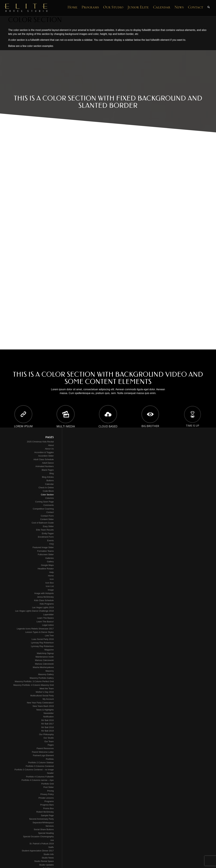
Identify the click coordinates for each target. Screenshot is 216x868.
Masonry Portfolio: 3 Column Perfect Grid (34, 681)
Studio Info (49, 854)
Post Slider (49, 787)
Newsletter (49, 713)
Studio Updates (46, 865)
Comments (49, 505)
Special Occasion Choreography (38, 837)
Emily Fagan (48, 533)
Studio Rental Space (44, 861)
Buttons (50, 480)
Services (50, 826)
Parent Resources (45, 748)
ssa (52, 840)
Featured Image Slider (43, 547)
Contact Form (47, 516)
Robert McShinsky (45, 812)
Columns (49, 498)
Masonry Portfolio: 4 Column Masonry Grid (34, 685)
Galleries (49, 558)
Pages (51, 745)
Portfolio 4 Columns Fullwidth (40, 777)
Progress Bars (47, 805)
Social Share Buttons (44, 829)
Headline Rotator (46, 569)
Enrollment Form (46, 537)
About (51, 445)
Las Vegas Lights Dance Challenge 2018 (34, 611)
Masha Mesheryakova (43, 667)
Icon (52, 579)
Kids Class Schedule (44, 600)
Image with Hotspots (44, 593)
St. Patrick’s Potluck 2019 (42, 844)
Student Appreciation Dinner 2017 (38, 851)
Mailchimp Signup (45, 653)
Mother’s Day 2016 (45, 692)
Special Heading (46, 833)
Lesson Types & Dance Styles (39, 632)
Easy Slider (48, 526)
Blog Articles (48, 477)
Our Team (49, 741)
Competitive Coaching (43, 509)
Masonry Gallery (46, 674)
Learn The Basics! (45, 622)
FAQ (52, 544)
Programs (49, 801)
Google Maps (47, 565)
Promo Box (48, 808)
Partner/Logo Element (43, 755)
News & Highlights (45, 710)
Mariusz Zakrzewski (44, 660)
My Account (48, 699)
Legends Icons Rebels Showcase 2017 (35, 629)
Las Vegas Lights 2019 (43, 607)
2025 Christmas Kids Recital (40, 442)
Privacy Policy (47, 794)
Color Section (47, 495)
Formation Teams (46, 551)
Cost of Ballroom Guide (43, 523)
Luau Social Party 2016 (43, 639)
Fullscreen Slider (46, 554)
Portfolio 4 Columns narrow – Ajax (38, 780)
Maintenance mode (45, 657)
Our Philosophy (46, 734)
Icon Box (50, 583)
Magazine (49, 650)
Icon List (50, 586)
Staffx (51, 847)
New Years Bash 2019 (43, 706)
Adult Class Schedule (44, 459)
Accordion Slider (46, 456)
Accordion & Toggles (44, 452)
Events (50, 540)
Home (51, 576)
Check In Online (46, 488)
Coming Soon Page (44, 502)
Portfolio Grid (48, 784)
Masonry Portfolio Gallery (42, 678)
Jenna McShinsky (45, 597)
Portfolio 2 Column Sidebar (41, 763)
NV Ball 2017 (48, 724)
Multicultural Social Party (42, 696)
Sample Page (47, 815)
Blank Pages (48, 470)
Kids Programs (47, 604)
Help (52, 572)
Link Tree (49, 636)
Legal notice (48, 625)
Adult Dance (48, 463)
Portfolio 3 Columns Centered (40, 766)
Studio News (48, 858)
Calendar (49, 484)
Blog (52, 473)
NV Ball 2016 (48, 720)
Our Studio (49, 738)
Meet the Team (47, 688)
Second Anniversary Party (41, 819)
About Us (49, 449)
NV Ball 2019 (48, 731)
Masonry (50, 671)
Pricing (50, 791)
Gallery (50, 562)
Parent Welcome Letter (43, 752)
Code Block (48, 491)
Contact (50, 512)
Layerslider (48, 614)
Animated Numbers (45, 466)
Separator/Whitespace (43, 823)
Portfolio (50, 759)
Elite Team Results (45, 530)
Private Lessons (46, 798)
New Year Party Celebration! (40, 703)
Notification (48, 717)
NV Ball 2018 (48, 727)
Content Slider (47, 519)
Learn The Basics (45, 618)
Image (51, 590)
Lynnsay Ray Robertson (42, 643)
